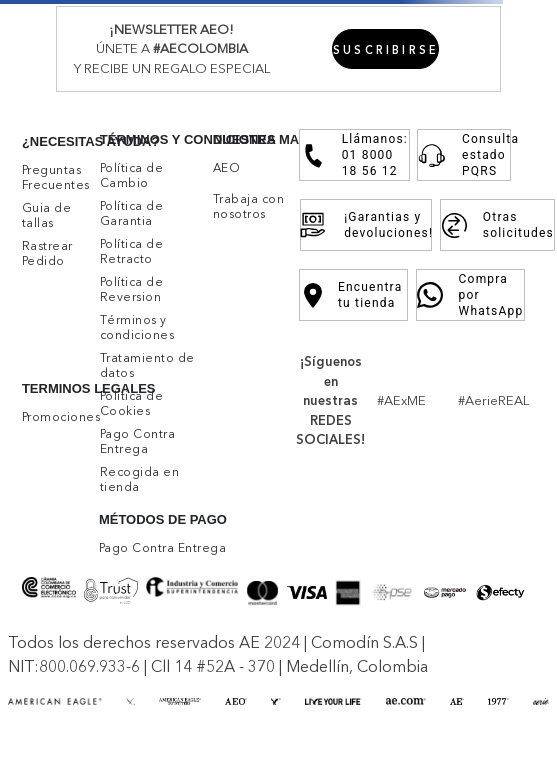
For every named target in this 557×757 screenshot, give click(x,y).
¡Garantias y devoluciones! (366, 225)
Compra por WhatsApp (470, 295)
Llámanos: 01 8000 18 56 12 (354, 155)
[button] (386, 49)
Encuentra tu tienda (353, 295)
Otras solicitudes (497, 225)
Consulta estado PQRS (464, 155)
